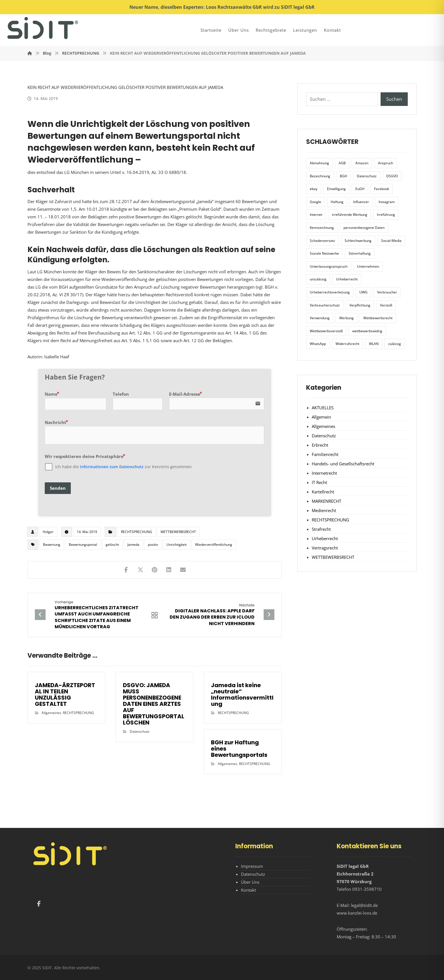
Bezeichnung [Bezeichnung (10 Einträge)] (320, 176)
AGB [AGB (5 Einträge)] (342, 163)
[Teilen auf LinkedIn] (169, 570)
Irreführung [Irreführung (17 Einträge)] (386, 215)
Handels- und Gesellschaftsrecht (343, 464)
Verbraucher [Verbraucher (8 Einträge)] (387, 292)
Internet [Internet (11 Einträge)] (316, 215)
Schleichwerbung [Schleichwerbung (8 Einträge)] (358, 241)
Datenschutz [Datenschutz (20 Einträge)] (367, 176)
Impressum (252, 866)
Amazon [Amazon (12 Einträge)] (362, 163)
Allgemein (321, 417)
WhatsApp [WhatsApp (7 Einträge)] (318, 344)
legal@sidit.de (364, 905)
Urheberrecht (325, 538)
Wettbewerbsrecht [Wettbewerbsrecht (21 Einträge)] (378, 318)
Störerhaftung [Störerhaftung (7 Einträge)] (360, 253)
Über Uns (250, 882)
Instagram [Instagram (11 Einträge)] (387, 202)
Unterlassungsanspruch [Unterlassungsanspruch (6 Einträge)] (329, 266)
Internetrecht (324, 473)
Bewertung (52, 545)
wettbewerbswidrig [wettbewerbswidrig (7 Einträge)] (367, 331)
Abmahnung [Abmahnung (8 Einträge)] (319, 163)
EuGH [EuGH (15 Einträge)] (360, 189)
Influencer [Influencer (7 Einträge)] (361, 202)
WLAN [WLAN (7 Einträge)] (374, 344)
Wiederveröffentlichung (214, 545)
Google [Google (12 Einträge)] (315, 202)
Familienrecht (325, 454)
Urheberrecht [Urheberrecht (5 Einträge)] (347, 279)
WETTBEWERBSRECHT (178, 532)
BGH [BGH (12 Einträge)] (343, 176)
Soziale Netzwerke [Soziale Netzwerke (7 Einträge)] (324, 253)
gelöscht (112, 545)
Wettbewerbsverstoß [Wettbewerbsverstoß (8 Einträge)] (326, 331)
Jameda (133, 545)
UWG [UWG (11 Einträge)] (363, 292)
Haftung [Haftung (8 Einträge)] (337, 202)
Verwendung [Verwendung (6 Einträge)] (320, 318)
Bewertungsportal (83, 545)
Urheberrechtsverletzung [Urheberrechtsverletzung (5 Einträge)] (330, 292)
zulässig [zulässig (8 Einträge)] (395, 344)
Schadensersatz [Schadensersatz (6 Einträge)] (322, 241)
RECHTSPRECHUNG (136, 532)
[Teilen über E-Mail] (183, 570)
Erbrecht (320, 445)
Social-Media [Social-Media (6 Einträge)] (391, 241)
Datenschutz (140, 731)
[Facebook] (39, 904)
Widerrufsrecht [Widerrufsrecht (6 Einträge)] (347, 344)
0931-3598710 (367, 889)
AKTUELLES (323, 408)
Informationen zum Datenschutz (112, 467)
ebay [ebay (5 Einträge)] (314, 189)
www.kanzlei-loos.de (357, 913)
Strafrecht (321, 529)
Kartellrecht (323, 492)
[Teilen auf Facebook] (126, 570)
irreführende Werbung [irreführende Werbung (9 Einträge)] (350, 215)
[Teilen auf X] (140, 570)
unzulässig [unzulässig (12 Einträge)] (318, 279)
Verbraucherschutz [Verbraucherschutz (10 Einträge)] (325, 305)
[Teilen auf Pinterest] (155, 570)
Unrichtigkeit (177, 545)
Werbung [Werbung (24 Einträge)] (346, 318)
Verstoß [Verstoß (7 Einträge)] (386, 305)
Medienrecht (324, 510)
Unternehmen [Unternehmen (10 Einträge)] (368, 266)
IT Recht (319, 482)
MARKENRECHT (326, 501)
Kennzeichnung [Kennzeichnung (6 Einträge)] (322, 228)
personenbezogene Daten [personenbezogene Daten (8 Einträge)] (364, 228)
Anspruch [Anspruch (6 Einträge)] (386, 163)
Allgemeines (51, 713)
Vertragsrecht (325, 548)
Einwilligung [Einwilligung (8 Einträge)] (336, 189)
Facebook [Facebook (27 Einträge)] (382, 189)
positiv (153, 545)
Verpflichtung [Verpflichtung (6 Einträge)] (360, 305)
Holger (48, 532)
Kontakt (248, 890)
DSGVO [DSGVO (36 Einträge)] (392, 176)
